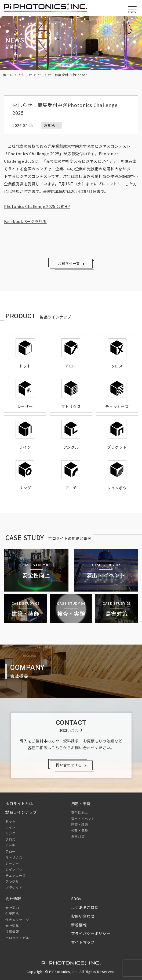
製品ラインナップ (21, 812)
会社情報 (13, 898)
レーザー (12, 863)
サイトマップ (83, 942)
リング (10, 833)
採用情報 (12, 931)
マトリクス (14, 857)
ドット (10, 821)
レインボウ (14, 869)
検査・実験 (80, 830)
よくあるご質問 (85, 907)
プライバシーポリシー (91, 933)
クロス (10, 839)
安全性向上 (80, 812)
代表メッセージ (17, 920)
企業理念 (12, 913)
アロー (10, 851)
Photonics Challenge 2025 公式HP (37, 206)
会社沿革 (12, 926)
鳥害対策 (78, 836)
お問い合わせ (83, 916)
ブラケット (14, 887)
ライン (10, 827)
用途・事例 (81, 804)
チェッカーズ (15, 875)
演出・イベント (83, 818)
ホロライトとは (19, 804)
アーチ (10, 845)
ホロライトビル (17, 938)
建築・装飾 (80, 824)
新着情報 (79, 925)
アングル (12, 881)
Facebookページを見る (25, 221)
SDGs (76, 898)
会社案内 (12, 908)
